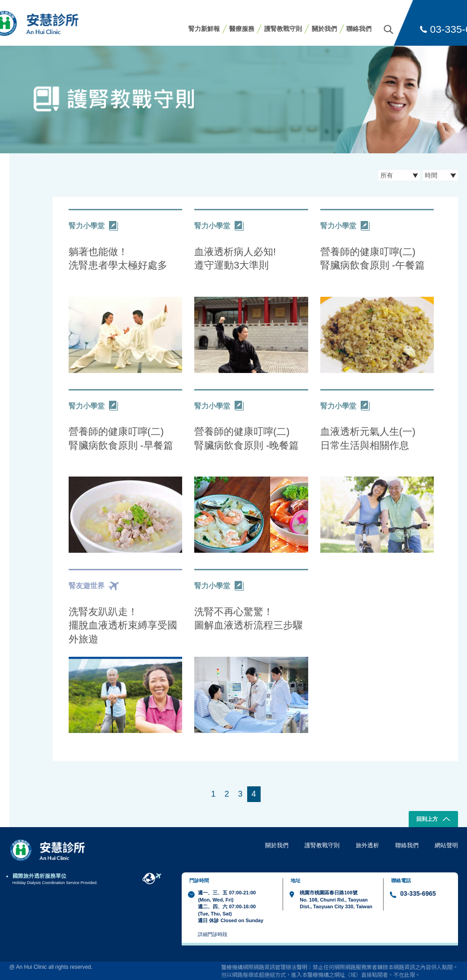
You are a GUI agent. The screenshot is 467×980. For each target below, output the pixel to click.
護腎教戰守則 (283, 29)
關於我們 (324, 29)
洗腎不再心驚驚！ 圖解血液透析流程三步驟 (249, 619)
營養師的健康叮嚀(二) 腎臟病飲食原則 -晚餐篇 (247, 438)
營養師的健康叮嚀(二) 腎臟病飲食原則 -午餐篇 (373, 259)
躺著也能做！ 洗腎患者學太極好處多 (118, 259)
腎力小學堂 (94, 226)
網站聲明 (446, 845)
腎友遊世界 (94, 586)
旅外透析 (367, 845)
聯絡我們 (359, 29)
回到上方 (433, 820)
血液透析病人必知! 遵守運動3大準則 (235, 259)
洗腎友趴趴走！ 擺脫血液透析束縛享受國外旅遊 (123, 625)
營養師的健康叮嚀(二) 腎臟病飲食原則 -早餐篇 (121, 438)
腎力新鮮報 (204, 29)
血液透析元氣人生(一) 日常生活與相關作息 (368, 438)
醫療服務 (242, 29)
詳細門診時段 (213, 934)
